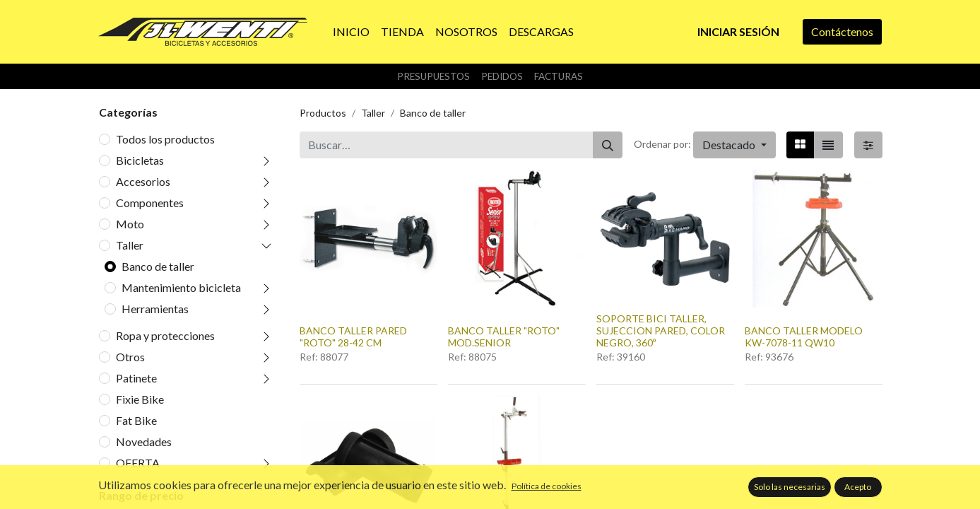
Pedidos (502, 76)
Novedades (144, 441)
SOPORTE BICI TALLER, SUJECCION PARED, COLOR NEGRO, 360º (661, 330)
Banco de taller (158, 266)
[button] (734, 145)
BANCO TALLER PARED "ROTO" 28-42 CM (353, 337)
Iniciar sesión (738, 31)
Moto (130, 224)
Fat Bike (136, 420)
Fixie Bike (140, 399)
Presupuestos (433, 76)
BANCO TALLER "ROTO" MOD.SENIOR (504, 337)
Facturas (559, 76)
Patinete (136, 378)
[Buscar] (608, 145)
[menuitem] (351, 32)
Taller (130, 245)
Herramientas (155, 309)
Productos (323, 113)
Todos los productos (165, 139)
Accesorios (143, 181)
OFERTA (138, 463)
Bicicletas (140, 160)
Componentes (150, 203)
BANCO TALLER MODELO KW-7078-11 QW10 (804, 337)
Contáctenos (842, 31)
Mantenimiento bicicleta (181, 287)
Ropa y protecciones (165, 335)
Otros (130, 357)
